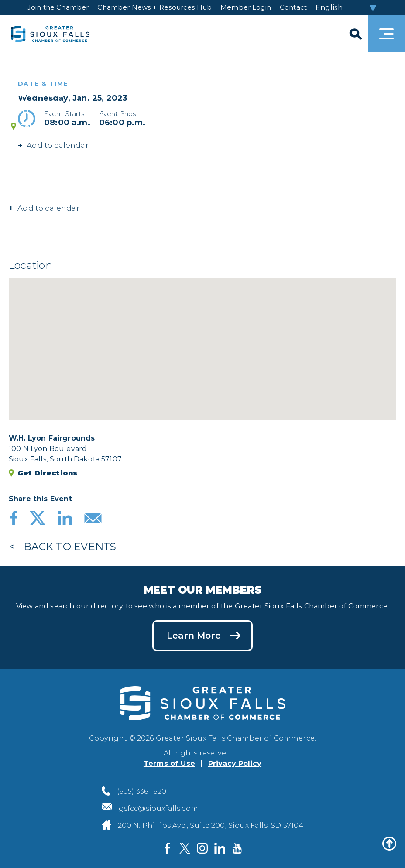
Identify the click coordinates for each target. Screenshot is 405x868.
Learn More (194, 636)
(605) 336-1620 (142, 791)
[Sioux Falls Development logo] (50, 34)
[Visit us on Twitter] (185, 848)
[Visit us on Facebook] (168, 848)
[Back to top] (389, 844)
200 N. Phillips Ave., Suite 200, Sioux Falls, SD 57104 (211, 825)
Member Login (246, 7)
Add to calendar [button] (58, 145)
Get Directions (46, 126)
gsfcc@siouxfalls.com (158, 808)
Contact (293, 7)
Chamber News (124, 7)
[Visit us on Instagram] (202, 848)
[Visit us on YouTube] (237, 848)
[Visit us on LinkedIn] (220, 848)
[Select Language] (347, 8)
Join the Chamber (58, 7)
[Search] (355, 34)
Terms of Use (169, 764)
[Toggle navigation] (386, 34)
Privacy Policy (235, 764)
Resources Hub (185, 7)
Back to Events (70, 547)
